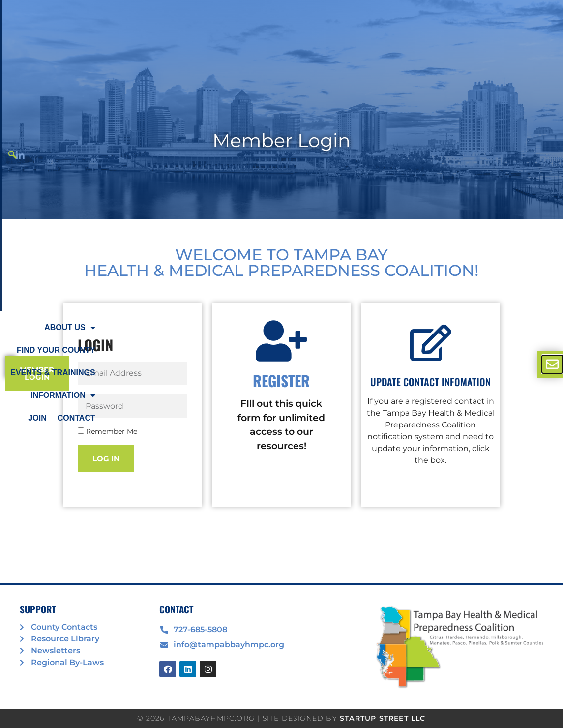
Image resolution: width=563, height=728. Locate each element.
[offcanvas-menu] (552, 364)
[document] (281, 364)
